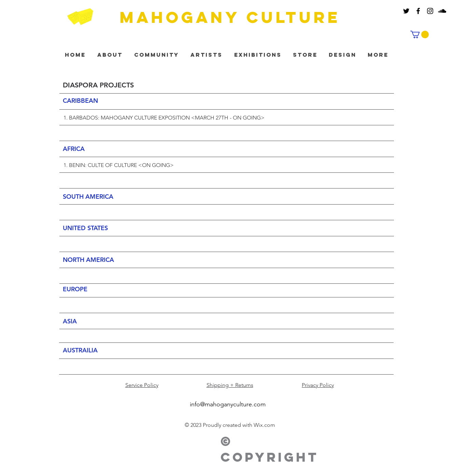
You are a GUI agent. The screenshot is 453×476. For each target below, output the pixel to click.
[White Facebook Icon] (141, 404)
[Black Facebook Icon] (418, 11)
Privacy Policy (318, 385)
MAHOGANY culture (230, 17)
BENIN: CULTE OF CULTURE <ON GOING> (121, 165)
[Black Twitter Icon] (406, 11)
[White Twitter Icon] (130, 404)
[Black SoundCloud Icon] (442, 11)
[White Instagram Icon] (153, 404)
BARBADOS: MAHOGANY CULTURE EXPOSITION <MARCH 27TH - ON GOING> (167, 118)
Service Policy (142, 385)
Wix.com (264, 425)
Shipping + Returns (230, 385)
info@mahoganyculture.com (228, 404)
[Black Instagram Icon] (430, 11)
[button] (420, 34)
